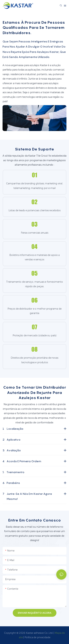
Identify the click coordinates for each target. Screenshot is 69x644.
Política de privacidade (37, 637)
